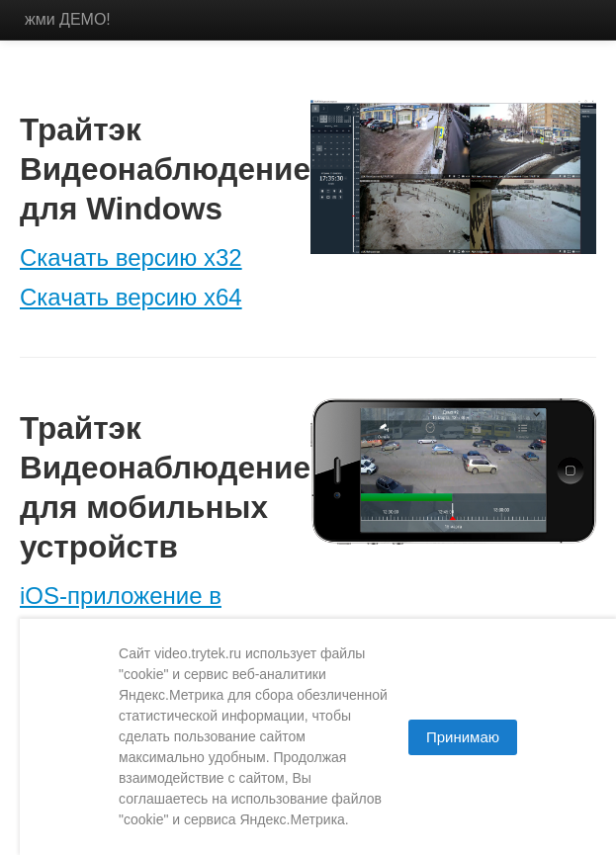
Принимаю (463, 737)
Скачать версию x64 (131, 297)
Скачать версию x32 (131, 257)
